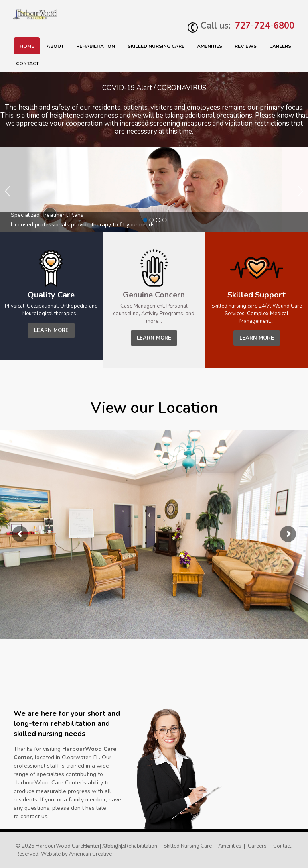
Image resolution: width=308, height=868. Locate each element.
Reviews (246, 46)
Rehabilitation (96, 46)
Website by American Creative (76, 854)
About (55, 46)
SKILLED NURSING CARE (156, 46)
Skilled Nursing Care (188, 846)
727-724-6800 (265, 26)
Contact (27, 63)
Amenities (210, 46)
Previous (8, 191)
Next (300, 191)
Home (27, 46)
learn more (51, 330)
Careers (280, 46)
